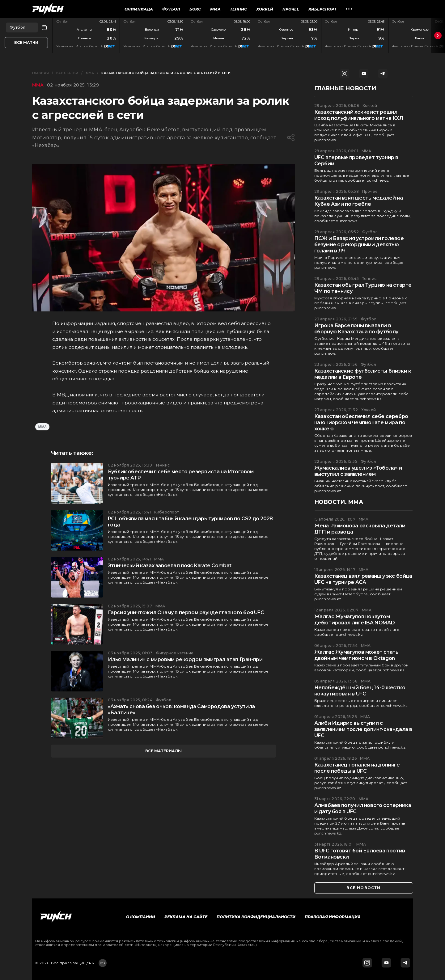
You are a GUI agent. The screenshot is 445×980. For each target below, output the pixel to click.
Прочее (291, 9)
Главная (40, 73)
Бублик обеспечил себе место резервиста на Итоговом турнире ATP (181, 475)
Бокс (195, 9)
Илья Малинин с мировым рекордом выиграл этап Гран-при (185, 659)
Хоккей (265, 9)
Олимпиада (139, 9)
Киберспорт (322, 9)
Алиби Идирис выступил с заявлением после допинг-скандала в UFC (363, 729)
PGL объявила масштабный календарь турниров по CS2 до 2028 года (190, 522)
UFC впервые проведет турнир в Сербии (356, 161)
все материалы (163, 751)
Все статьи (67, 73)
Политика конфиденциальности (256, 917)
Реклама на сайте (186, 917)
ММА (215, 9)
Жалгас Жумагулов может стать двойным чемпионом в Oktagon (356, 655)
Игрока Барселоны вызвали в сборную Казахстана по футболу (356, 329)
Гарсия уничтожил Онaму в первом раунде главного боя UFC (186, 612)
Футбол (171, 9)
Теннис (238, 9)
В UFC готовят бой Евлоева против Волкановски (360, 854)
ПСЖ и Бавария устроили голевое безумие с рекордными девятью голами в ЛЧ (359, 245)
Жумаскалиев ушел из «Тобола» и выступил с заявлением (358, 471)
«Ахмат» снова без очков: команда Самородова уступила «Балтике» (181, 710)
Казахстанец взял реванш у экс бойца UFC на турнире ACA (363, 579)
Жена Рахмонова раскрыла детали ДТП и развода (360, 529)
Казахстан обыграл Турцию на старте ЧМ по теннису (363, 288)
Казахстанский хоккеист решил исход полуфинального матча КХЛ (359, 115)
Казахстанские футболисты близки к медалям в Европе (363, 374)
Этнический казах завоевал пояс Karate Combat (170, 566)
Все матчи (26, 42)
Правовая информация (333, 917)
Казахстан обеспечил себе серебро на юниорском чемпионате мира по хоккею (361, 422)
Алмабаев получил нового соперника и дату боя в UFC (363, 808)
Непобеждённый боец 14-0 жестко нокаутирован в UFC (360, 691)
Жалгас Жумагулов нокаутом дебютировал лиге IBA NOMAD (355, 620)
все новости (363, 888)
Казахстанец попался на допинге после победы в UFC (357, 768)
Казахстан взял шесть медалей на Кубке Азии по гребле (359, 201)
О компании (141, 917)
